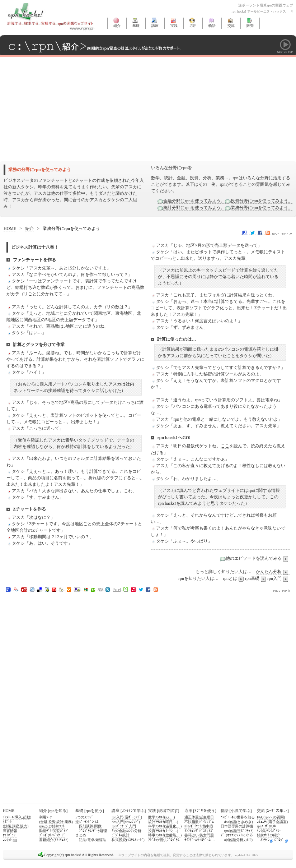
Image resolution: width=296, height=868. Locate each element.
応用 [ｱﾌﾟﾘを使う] (200, 811)
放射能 (171, 835)
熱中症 (208, 826)
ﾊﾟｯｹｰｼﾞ (59, 835)
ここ (225, 446)
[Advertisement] (84, 107)
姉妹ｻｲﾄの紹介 (269, 835)
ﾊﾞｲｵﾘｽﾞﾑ (207, 822)
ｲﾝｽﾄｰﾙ (8, 817)
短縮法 (101, 840)
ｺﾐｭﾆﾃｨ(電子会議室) (272, 822)
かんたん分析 (273, 572)
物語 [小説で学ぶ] (236, 811)
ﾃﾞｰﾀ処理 (100, 831)
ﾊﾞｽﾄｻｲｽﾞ (207, 831)
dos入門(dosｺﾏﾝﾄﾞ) (126, 822)
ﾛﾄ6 (187, 826)
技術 (8, 826)
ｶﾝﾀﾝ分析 (134, 831)
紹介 (117, 26)
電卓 (91, 840)
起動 (27, 817)
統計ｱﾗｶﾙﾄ (156, 822)
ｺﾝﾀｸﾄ (7, 840)
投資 (52, 822)
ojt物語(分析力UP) (238, 840)
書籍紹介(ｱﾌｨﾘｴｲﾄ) (54, 840)
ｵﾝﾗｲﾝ (265, 840)
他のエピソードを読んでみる (258, 558)
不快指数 (192, 822)
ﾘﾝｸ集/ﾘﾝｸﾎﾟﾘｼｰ (269, 831)
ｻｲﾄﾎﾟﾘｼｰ (10, 835)
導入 (18, 817)
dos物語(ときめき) (239, 822)
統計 (60, 822)
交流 (231, 26)
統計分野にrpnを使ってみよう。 (194, 208)
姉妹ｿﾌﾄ (58, 826)
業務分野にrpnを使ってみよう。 (262, 208)
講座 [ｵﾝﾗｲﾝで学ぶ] (129, 811)
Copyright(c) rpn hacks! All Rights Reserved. (79, 855)
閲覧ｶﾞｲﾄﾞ (61, 831)
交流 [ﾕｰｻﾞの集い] (273, 811)
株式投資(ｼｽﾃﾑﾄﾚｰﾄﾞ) (128, 840)
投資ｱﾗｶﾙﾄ (156, 831)
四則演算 (86, 826)
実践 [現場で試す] (164, 811)
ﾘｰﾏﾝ (169, 831)
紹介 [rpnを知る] (53, 811)
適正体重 (192, 817)
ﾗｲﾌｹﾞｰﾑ (191, 840)
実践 (174, 26)
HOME (10, 228)
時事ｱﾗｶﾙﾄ (156, 835)
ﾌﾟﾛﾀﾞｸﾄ (45, 835)
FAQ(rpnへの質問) (271, 817)
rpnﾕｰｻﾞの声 (266, 826)
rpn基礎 (256, 579)
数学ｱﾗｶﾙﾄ (156, 817)
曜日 (169, 822)
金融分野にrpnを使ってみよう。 (194, 201)
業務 (68, 822)
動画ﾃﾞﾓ (45, 831)
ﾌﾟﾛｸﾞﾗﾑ (85, 831)
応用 (193, 26)
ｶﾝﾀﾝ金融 (119, 831)
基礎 (136, 26)
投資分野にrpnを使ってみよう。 (262, 201)
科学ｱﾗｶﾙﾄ (156, 826)
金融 (44, 822)
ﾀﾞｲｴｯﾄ (196, 826)
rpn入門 (278, 579)
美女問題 (207, 835)
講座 (155, 26)
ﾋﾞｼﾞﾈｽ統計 (121, 835)
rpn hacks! (167, 503)
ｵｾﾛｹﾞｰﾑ (204, 840)
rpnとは (234, 579)
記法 (83, 840)
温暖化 (171, 826)
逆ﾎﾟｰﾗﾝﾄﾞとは (87, 822)
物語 (212, 26)
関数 (98, 826)
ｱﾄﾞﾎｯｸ (154, 840)
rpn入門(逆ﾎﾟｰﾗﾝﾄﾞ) (127, 817)
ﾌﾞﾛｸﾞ (279, 840)
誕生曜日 (207, 817)
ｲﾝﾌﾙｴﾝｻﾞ (192, 831)
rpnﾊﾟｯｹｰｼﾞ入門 (124, 826)
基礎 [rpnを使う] (90, 811)
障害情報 (10, 831)
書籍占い (192, 835)
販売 (250, 26)
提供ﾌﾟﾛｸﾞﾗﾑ (170, 840)
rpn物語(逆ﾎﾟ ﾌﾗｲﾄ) (239, 831)
